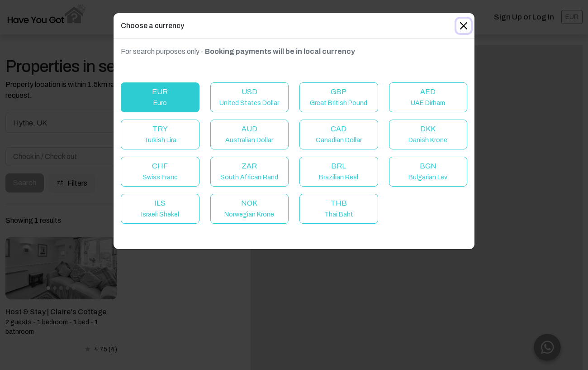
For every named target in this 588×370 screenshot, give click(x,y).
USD (249, 97)
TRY (160, 134)
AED (428, 97)
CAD (339, 134)
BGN (428, 171)
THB (339, 209)
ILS (160, 209)
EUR (160, 97)
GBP (339, 97)
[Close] (464, 26)
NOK (249, 209)
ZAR (249, 171)
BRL (339, 171)
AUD (249, 134)
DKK (428, 134)
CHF (160, 171)
